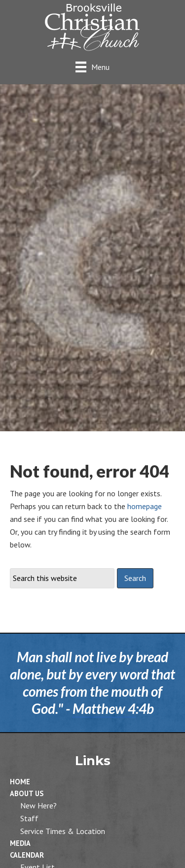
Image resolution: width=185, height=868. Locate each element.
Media (20, 843)
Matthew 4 (104, 708)
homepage (145, 506)
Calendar (27, 855)
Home (20, 782)
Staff (29, 818)
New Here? (38, 805)
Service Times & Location (63, 831)
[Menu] (92, 67)
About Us (27, 793)
